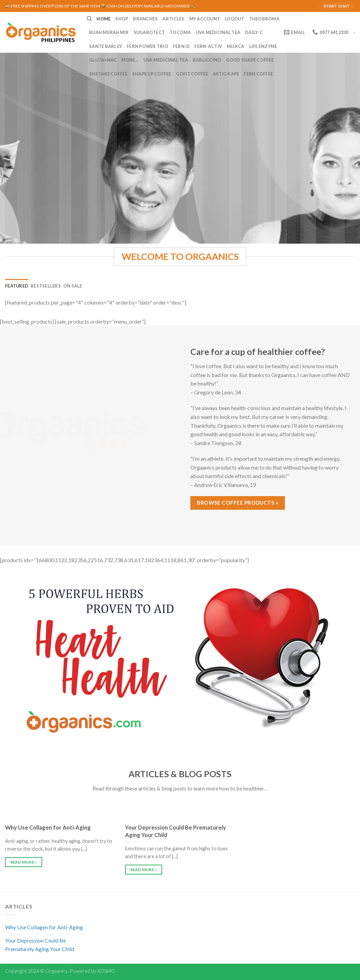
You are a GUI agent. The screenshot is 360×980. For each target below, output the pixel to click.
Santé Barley (106, 46)
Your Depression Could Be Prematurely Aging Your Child (40, 945)
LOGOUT (235, 19)
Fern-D (182, 46)
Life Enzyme (263, 46)
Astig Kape (226, 74)
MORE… (130, 60)
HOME (104, 19)
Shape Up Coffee (152, 74)
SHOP (122, 19)
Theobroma (264, 19)
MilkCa (236, 46)
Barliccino (207, 60)
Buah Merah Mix (109, 32)
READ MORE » (24, 862)
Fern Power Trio (148, 46)
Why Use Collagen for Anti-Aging (44, 927)
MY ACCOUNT (205, 19)
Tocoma (180, 32)
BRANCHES (145, 19)
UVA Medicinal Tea (218, 32)
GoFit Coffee (192, 74)
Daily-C (254, 32)
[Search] (89, 19)
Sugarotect (149, 32)
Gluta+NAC (103, 60)
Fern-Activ (208, 46)
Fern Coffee (258, 74)
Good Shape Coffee (250, 60)
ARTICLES (173, 19)
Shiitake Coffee (108, 74)
